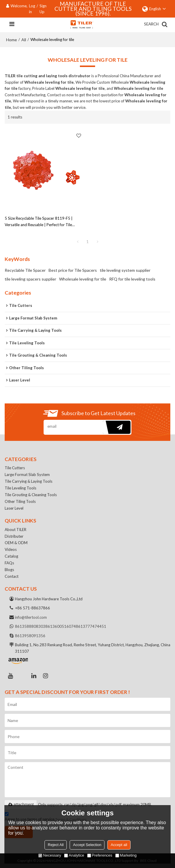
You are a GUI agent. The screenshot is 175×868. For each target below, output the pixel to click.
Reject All (56, 845)
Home (12, 40)
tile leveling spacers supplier (30, 279)
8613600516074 (61, 626)
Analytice (74, 855)
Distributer (14, 536)
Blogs (9, 570)
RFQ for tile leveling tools (132, 279)
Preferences (100, 855)
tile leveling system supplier (125, 270)
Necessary (50, 855)
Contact (12, 576)
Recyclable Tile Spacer (25, 270)
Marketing (126, 855)
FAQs (9, 563)
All (24, 40)
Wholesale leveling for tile (83, 279)
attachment (21, 805)
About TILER (16, 530)
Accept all (119, 845)
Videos (11, 549)
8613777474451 (91, 626)
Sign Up (43, 9)
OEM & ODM (16, 543)
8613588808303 (30, 626)
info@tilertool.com (31, 617)
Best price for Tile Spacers (73, 270)
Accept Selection (87, 845)
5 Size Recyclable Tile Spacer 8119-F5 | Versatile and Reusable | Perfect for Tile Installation (39, 222)
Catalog (11, 556)
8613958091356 (30, 636)
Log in (32, 9)
